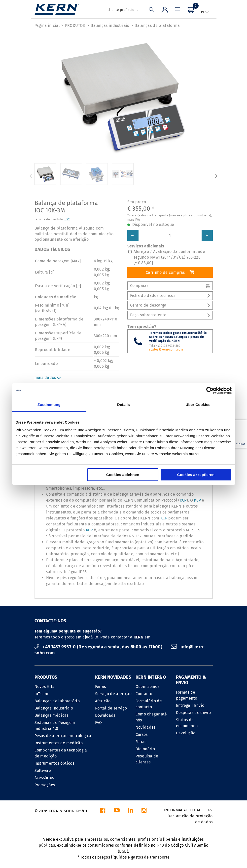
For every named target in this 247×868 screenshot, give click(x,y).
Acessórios (44, 778)
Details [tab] (123, 405)
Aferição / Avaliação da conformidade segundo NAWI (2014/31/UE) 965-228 (169, 257)
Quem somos (147, 687)
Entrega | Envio (190, 705)
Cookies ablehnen (123, 475)
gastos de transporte (150, 857)
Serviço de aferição (113, 694)
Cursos (142, 734)
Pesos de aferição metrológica (63, 736)
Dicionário (145, 749)
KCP (183, 500)
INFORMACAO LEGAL (182, 810)
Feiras (101, 687)
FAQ (99, 723)
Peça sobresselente (170, 315)
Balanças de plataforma (157, 25)
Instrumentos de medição (59, 743)
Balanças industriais (110, 25)
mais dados (48, 377)
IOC (67, 219)
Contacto (144, 694)
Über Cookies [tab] (198, 405)
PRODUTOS (75, 25)
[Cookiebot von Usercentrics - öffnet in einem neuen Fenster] (210, 391)
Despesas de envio (193, 713)
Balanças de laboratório (57, 701)
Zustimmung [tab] (49, 405)
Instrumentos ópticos (54, 763)
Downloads (105, 715)
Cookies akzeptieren (196, 475)
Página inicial (47, 25)
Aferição (103, 701)
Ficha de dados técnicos (170, 296)
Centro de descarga (170, 305)
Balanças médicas (52, 715)
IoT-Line (42, 694)
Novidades (146, 727)
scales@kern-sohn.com (166, 350)
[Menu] (178, 11)
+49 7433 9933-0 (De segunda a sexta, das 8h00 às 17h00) (99, 647)
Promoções (45, 785)
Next (216, 176)
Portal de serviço (111, 708)
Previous (31, 176)
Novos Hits (44, 687)
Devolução (186, 733)
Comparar (170, 286)
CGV (209, 810)
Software (43, 770)
